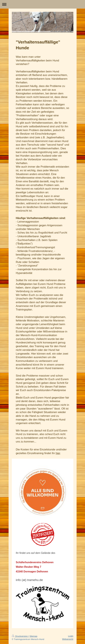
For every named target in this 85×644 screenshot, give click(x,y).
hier (58, 453)
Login (71, 636)
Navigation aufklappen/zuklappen (42, 4)
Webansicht (68, 639)
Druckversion (20, 636)
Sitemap (33, 636)
